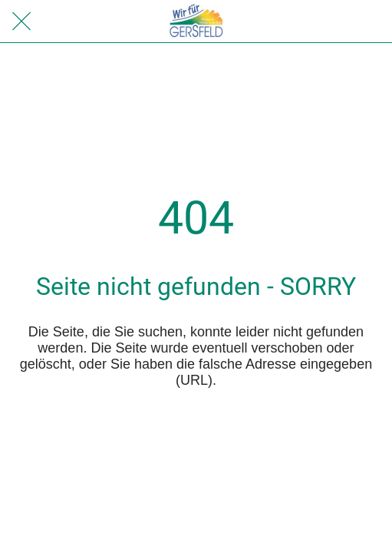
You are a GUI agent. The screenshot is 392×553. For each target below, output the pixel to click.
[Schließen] (21, 22)
